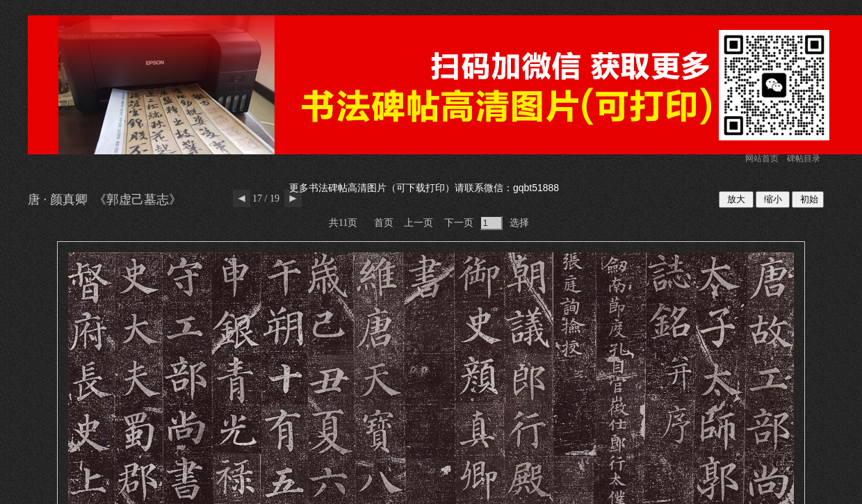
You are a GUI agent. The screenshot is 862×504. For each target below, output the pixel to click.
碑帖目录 (804, 158)
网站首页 (762, 158)
